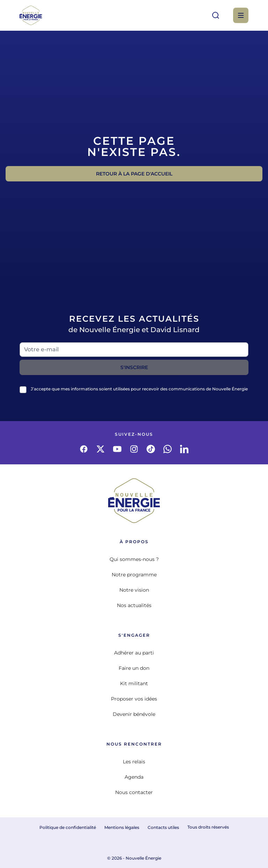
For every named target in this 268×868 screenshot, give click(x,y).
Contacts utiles (163, 827)
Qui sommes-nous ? (134, 559)
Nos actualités (134, 605)
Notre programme (134, 575)
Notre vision (134, 590)
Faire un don (134, 668)
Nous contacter (134, 792)
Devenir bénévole (134, 714)
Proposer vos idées (134, 699)
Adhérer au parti (134, 653)
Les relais (134, 762)
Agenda (134, 777)
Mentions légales (122, 827)
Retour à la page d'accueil (134, 174)
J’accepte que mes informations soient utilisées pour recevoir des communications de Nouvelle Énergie (139, 389)
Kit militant (134, 683)
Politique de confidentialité (68, 827)
